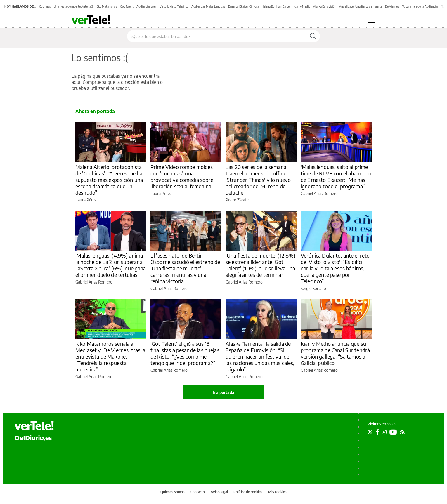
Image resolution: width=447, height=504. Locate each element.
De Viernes (392, 6)
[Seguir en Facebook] (377, 432)
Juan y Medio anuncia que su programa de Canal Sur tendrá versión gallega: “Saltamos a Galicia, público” (335, 353)
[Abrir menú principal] (372, 20)
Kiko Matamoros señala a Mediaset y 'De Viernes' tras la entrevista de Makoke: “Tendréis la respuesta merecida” (110, 356)
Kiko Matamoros (106, 6)
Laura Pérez (86, 200)
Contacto (198, 492)
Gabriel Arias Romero (319, 193)
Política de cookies (248, 492)
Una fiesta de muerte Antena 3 (73, 6)
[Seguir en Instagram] (384, 432)
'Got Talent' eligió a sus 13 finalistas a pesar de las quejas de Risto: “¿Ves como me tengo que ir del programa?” (185, 353)
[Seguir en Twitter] (370, 432)
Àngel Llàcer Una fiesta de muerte (361, 6)
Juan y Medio (302, 6)
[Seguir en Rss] (402, 432)
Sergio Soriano (313, 288)
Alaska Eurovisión (325, 6)
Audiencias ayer (147, 6)
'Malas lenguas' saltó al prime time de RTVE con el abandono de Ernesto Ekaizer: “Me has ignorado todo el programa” (336, 177)
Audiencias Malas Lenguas (208, 6)
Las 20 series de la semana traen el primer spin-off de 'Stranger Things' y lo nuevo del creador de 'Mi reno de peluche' (258, 180)
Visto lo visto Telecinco (174, 6)
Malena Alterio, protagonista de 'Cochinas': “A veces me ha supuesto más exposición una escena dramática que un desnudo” (109, 180)
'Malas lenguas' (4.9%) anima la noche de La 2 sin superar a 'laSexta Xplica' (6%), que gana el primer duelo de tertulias (111, 265)
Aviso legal (219, 492)
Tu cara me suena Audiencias (420, 6)
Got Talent (127, 6)
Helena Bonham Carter (276, 6)
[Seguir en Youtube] (393, 432)
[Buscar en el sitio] (217, 36)
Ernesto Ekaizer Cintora (244, 6)
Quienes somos (173, 492)
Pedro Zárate (237, 200)
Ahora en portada (95, 111)
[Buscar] (313, 36)
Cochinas (45, 6)
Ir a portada (223, 392)
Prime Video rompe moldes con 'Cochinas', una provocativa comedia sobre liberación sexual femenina (182, 177)
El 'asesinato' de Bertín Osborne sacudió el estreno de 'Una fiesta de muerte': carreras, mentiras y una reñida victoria (185, 268)
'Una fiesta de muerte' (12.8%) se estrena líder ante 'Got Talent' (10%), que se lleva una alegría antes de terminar (261, 265)
